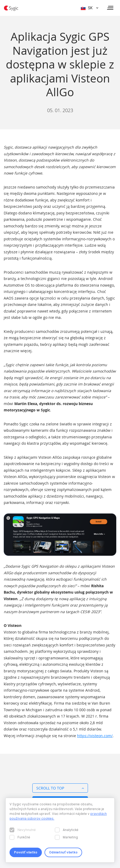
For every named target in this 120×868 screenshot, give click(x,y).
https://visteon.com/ (95, 736)
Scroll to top (60, 788)
